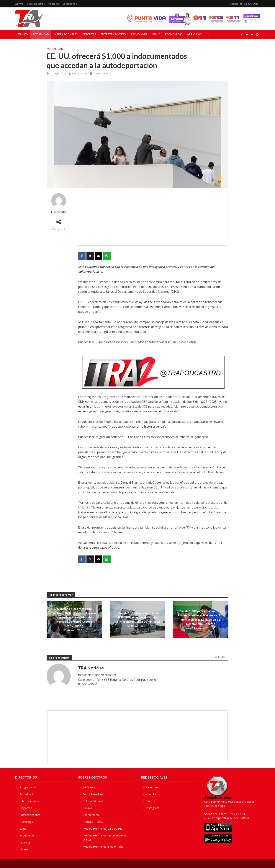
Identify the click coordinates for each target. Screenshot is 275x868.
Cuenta (234, 4)
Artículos (194, 34)
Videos (24, 849)
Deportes (89, 34)
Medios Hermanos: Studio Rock (103, 846)
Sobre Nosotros (36, 4)
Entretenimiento (113, 34)
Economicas (174, 34)
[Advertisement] (153, 219)
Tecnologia (139, 34)
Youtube (151, 794)
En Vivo (19, 4)
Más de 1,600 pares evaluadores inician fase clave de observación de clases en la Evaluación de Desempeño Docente (201, 617)
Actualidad (41, 34)
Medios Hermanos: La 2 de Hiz (103, 828)
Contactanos (70, 4)
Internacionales (66, 34)
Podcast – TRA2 (93, 822)
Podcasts (54, 4)
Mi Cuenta (89, 787)
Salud (156, 34)
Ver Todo (220, 657)
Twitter (151, 801)
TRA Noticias (79, 73)
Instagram (152, 808)
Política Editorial (93, 801)
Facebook (152, 787)
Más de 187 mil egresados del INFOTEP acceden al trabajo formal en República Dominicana (138, 617)
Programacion (29, 787)
